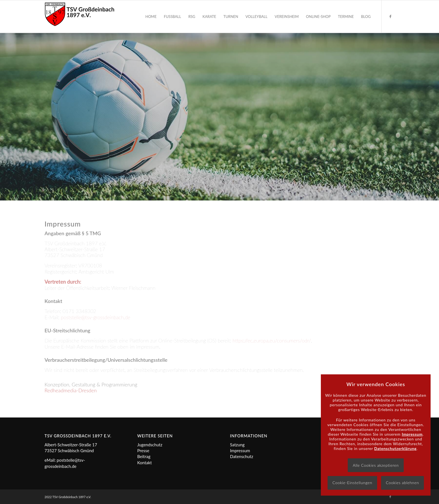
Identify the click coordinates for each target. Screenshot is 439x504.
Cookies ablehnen (402, 483)
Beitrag (144, 456)
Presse (143, 451)
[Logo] (80, 17)
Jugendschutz (150, 445)
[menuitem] (151, 17)
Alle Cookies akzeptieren (376, 465)
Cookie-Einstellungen (352, 483)
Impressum (240, 451)
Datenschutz (242, 456)
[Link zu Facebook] (390, 16)
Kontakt (144, 463)
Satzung (237, 445)
